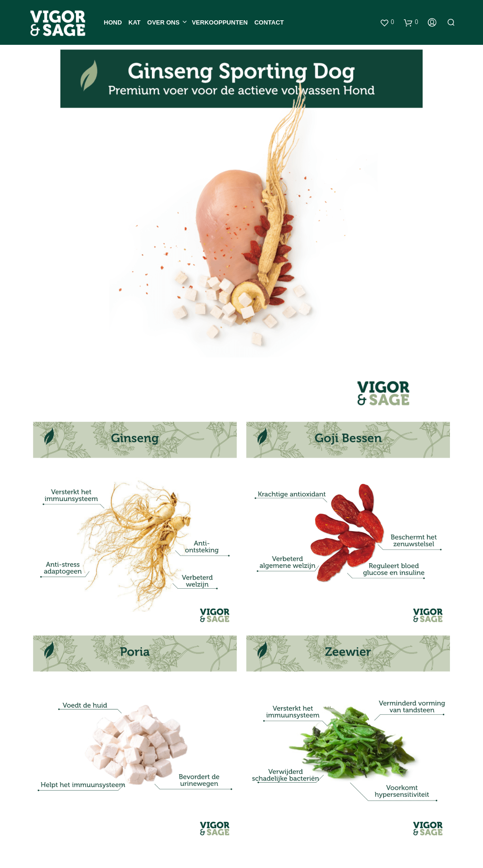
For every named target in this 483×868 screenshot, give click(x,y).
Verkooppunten (220, 22)
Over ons (163, 22)
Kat (134, 22)
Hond (113, 22)
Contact (269, 22)
